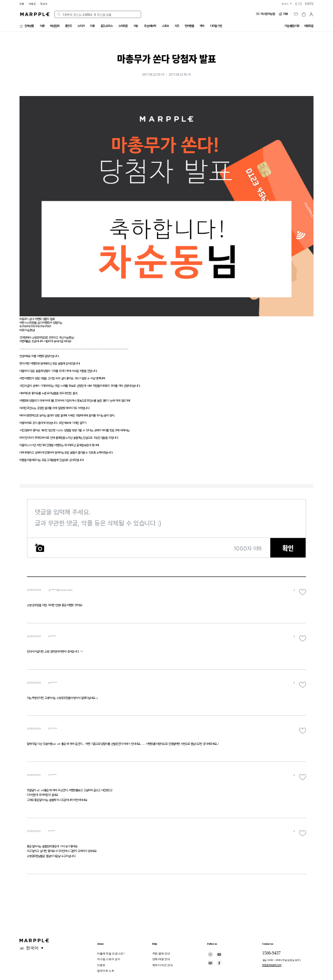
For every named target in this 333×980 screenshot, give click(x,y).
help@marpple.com (272, 965)
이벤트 (101, 965)
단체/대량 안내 (161, 959)
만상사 (44, 4)
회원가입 (309, 4)
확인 (288, 548)
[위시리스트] (296, 14)
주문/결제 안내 (161, 953)
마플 (22, 4)
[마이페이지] (311, 14)
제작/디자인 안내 (163, 965)
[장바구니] (304, 14)
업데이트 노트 (106, 970)
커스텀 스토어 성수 (109, 959)
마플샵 (32, 4)
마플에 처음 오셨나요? (111, 953)
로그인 (298, 4)
